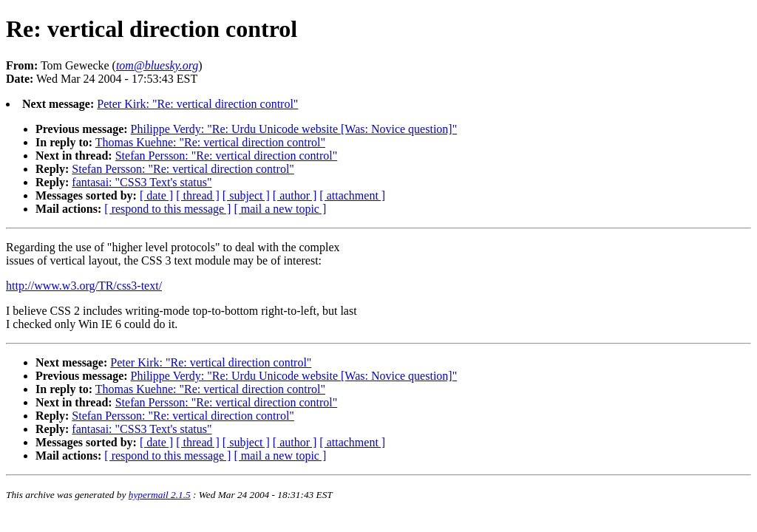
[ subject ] (246, 195)
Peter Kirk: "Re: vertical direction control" (197, 104)
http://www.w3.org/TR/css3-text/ (84, 286)
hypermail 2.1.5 (160, 495)
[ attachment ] (352, 195)
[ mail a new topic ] (280, 209)
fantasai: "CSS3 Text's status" (142, 182)
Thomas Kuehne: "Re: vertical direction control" (210, 142)
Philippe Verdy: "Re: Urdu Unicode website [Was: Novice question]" (294, 129)
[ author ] (295, 195)
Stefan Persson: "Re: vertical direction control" (227, 156)
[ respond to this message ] (167, 209)
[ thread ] (198, 195)
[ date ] (156, 195)
